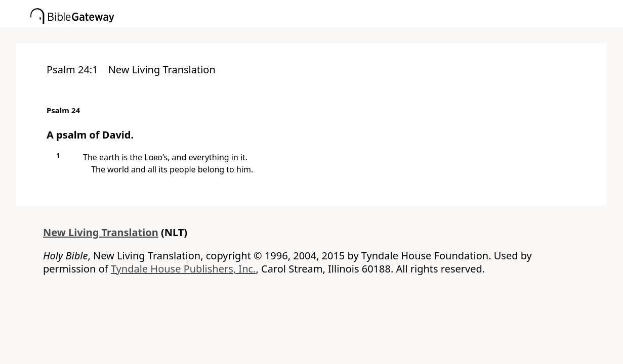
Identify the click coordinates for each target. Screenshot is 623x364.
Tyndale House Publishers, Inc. (183, 269)
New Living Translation (101, 232)
